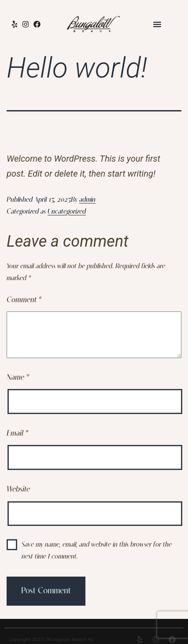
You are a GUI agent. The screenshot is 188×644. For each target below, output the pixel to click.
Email (17, 434)
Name (18, 378)
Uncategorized (67, 212)
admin (87, 200)
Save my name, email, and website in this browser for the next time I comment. (97, 551)
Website (18, 490)
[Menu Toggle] (157, 24)
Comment (24, 300)
